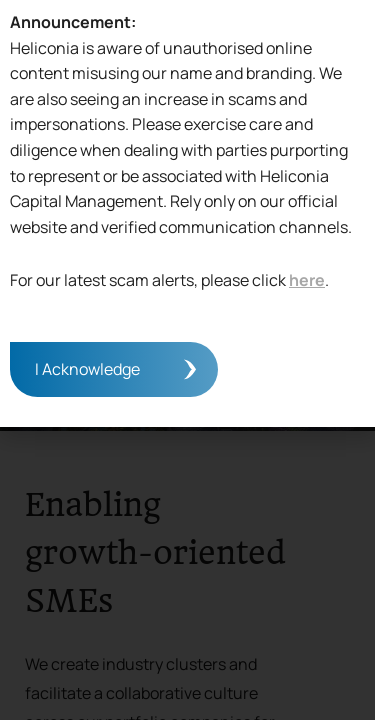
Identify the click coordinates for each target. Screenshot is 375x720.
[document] (187, 360)
